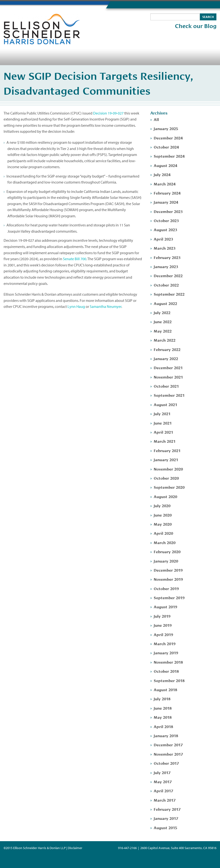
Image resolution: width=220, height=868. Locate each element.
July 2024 (162, 174)
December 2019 (168, 570)
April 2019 (163, 634)
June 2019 (163, 625)
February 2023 (167, 257)
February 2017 (167, 809)
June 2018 (163, 708)
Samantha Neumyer (106, 306)
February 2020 (167, 551)
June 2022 (163, 321)
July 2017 (162, 772)
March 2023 (165, 248)
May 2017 (163, 781)
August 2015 (165, 827)
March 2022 (165, 340)
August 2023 (165, 229)
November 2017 (168, 754)
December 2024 (168, 138)
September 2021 (169, 395)
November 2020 (168, 469)
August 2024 (165, 165)
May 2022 (163, 331)
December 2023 (168, 211)
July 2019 (162, 616)
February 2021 (167, 450)
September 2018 (169, 680)
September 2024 (169, 156)
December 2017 (168, 744)
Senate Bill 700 (75, 259)
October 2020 (166, 478)
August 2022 (165, 303)
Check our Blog (196, 26)
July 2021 (162, 413)
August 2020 (165, 496)
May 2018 (163, 717)
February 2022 (167, 349)
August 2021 (165, 404)
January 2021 (166, 459)
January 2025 (166, 128)
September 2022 (169, 294)
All (156, 119)
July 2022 (162, 312)
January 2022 (166, 358)
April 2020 (163, 533)
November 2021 (168, 377)
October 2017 (166, 763)
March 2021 (165, 441)
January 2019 (166, 652)
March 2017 (165, 800)
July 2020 (162, 505)
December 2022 (168, 275)
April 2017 (163, 790)
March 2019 (165, 643)
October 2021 (166, 386)
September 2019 (169, 597)
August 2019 (165, 606)
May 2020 (163, 524)
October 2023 (166, 220)
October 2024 (166, 147)
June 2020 (163, 515)
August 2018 (165, 689)
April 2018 (163, 726)
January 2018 (166, 735)
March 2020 (165, 542)
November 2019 (168, 579)
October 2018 (166, 671)
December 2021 (168, 367)
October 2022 (166, 285)
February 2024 (167, 193)
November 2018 (168, 662)
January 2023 (166, 266)
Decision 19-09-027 (108, 113)
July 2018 (162, 698)
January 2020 (166, 561)
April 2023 (163, 239)
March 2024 (165, 184)
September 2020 (169, 487)
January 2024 (166, 202)
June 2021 (163, 423)
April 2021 (163, 432)
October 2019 (166, 588)
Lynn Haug (76, 306)
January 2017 (166, 818)
